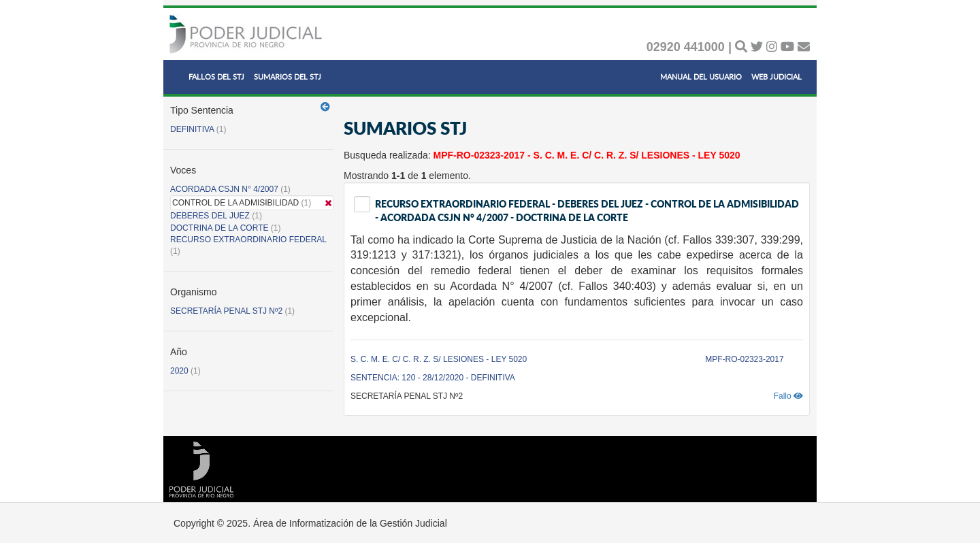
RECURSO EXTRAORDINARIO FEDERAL (248, 240)
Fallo (788, 396)
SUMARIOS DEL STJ (288, 77)
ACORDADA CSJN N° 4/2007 (225, 189)
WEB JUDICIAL (777, 77)
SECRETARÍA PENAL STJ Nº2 (226, 311)
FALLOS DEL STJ (216, 77)
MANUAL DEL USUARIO (701, 77)
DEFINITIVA (192, 129)
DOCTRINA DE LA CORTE (219, 228)
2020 (179, 371)
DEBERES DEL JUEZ (210, 216)
